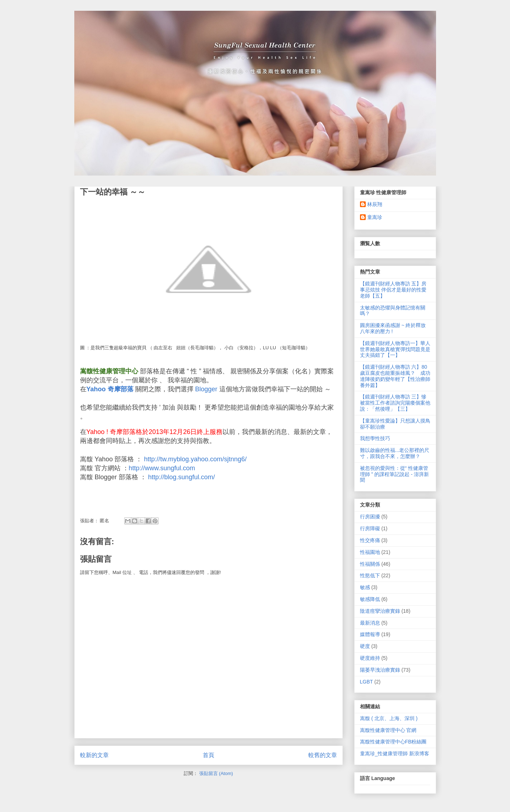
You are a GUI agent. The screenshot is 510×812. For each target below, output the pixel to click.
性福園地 (370, 552)
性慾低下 (370, 575)
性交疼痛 (370, 540)
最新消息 (370, 623)
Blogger (206, 389)
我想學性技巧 (375, 438)
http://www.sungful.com (162, 468)
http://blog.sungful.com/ (182, 477)
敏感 (365, 587)
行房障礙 (370, 528)
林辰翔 (375, 204)
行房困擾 (370, 517)
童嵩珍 (375, 217)
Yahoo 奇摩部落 (110, 389)
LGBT (367, 682)
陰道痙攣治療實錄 (380, 611)
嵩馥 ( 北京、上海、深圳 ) (389, 718)
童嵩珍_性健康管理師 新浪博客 (395, 753)
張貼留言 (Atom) (216, 773)
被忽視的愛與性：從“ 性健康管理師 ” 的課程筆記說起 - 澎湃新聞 (395, 474)
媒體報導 (370, 634)
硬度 (365, 646)
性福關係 (370, 564)
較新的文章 (94, 755)
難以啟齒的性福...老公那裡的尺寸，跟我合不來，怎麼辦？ (395, 453)
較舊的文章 (323, 755)
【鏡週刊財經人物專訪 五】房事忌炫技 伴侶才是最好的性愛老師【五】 (393, 290)
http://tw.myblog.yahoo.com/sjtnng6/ (195, 459)
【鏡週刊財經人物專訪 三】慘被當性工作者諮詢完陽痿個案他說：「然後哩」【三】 (395, 403)
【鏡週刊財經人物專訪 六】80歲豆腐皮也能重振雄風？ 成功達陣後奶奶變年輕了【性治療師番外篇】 (395, 376)
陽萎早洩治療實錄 (380, 670)
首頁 (209, 755)
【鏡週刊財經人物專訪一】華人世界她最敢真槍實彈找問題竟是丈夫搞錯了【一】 (395, 349)
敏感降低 (370, 599)
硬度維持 (370, 658)
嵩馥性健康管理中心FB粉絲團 (393, 742)
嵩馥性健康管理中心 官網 (388, 730)
